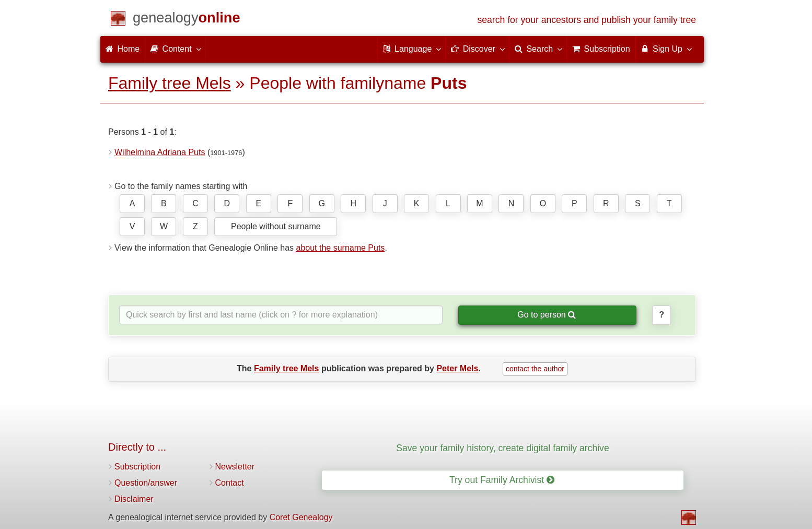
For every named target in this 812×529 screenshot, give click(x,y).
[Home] (187, 20)
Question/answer (146, 483)
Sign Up (666, 49)
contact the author (535, 369)
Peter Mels (457, 368)
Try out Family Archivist (502, 480)
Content (175, 49)
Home (123, 49)
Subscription (137, 467)
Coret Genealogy (301, 517)
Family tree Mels (170, 83)
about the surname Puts (340, 248)
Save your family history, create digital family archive (502, 448)
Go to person (547, 315)
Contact (230, 483)
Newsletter (235, 467)
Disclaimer (134, 499)
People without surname (276, 226)
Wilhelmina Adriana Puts (160, 152)
